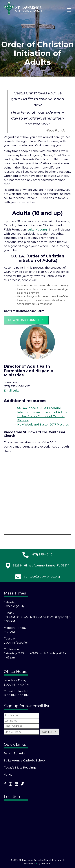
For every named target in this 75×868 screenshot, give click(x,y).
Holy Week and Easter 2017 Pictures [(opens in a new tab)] (43, 425)
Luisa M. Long (37, 230)
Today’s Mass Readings (20, 768)
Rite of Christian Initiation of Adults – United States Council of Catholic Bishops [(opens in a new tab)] (43, 416)
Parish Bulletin (14, 754)
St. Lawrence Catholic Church (35, 860)
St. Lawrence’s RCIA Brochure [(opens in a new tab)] (39, 408)
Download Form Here (26, 320)
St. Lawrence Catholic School (25, 761)
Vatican (9, 775)
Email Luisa (12, 391)
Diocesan (46, 864)
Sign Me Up (49, 732)
